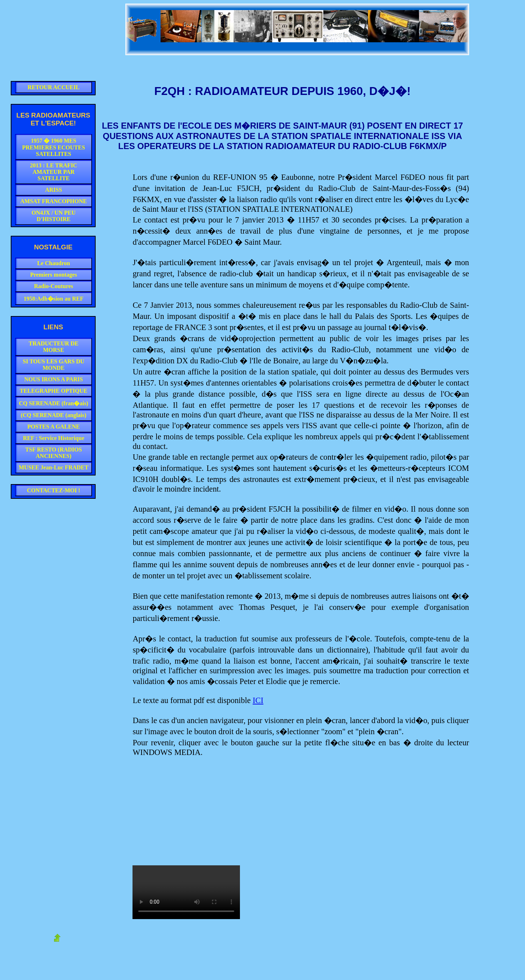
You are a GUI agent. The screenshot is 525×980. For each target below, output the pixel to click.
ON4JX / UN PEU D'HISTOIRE (54, 216)
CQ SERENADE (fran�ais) (54, 403)
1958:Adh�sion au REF (54, 299)
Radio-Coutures (54, 286)
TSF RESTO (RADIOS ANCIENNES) (53, 453)
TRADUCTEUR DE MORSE (54, 347)
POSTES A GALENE (54, 427)
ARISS (54, 190)
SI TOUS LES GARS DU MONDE (54, 365)
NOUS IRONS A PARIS (54, 379)
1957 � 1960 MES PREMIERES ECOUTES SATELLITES (54, 147)
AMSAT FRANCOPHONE (54, 201)
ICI (258, 700)
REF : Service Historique (54, 438)
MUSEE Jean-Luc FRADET (54, 467)
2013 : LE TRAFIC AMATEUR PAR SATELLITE (54, 172)
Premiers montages (54, 275)
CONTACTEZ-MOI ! (54, 490)
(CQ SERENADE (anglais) (54, 415)
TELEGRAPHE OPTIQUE (54, 391)
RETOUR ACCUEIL (54, 87)
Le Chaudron (54, 263)
